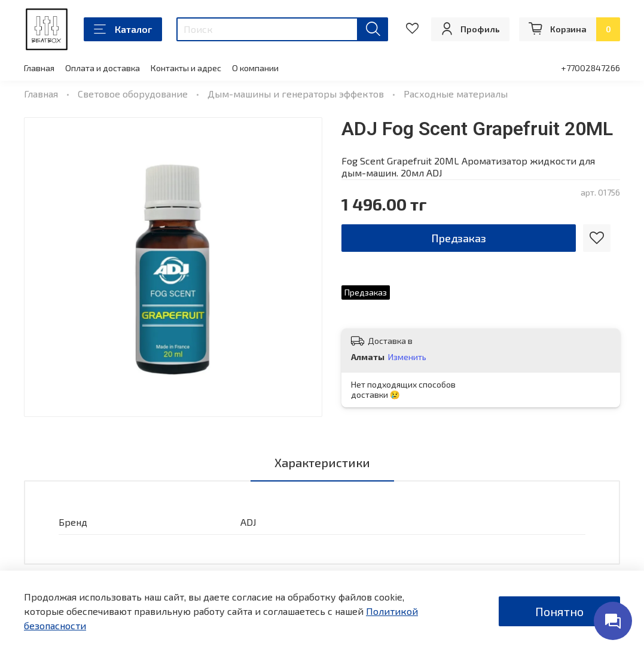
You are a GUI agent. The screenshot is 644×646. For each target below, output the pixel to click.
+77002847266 (590, 68)
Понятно (559, 611)
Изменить (407, 357)
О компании (255, 68)
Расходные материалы (456, 94)
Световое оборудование (133, 94)
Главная (39, 68)
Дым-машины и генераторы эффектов (296, 94)
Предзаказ (459, 238)
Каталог (123, 29)
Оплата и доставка (103, 68)
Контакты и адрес (186, 68)
